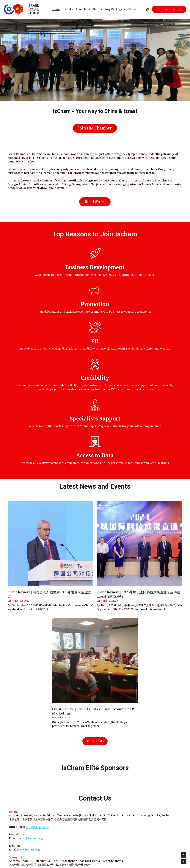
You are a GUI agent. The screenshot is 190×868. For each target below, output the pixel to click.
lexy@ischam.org (26, 733)
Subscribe (155, 747)
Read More (95, 200)
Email (140, 737)
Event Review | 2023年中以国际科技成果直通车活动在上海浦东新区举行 (138, 474)
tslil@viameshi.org (27, 775)
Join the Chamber (169, 9)
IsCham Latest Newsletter (155, 693)
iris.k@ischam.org (27, 760)
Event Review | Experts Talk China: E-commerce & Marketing (93, 591)
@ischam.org (32, 722)
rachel (19, 722)
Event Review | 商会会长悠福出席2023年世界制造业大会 (49, 474)
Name (140, 727)
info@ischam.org (35, 710)
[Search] (130, 9)
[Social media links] (135, 9)
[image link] (21, 9)
